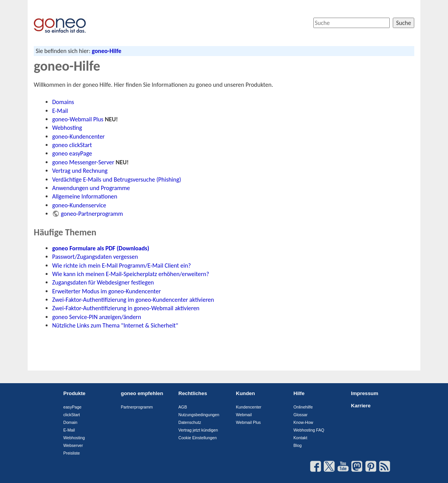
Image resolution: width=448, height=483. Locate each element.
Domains (63, 102)
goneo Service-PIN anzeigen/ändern (97, 317)
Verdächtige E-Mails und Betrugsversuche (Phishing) (117, 179)
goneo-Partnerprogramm (92, 214)
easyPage (72, 407)
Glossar (301, 415)
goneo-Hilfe (106, 51)
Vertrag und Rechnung (80, 171)
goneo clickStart (72, 145)
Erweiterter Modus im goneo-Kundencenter (106, 291)
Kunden (245, 393)
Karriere (361, 406)
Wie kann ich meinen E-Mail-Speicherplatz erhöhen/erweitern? (131, 274)
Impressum (365, 393)
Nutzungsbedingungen (199, 415)
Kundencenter (249, 407)
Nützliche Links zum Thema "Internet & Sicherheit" (115, 325)
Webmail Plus (248, 422)
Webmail (244, 415)
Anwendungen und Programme (91, 188)
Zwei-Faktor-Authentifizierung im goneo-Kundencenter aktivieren (133, 300)
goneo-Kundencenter (78, 136)
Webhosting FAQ (309, 430)
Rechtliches (193, 393)
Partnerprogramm (137, 407)
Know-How (303, 422)
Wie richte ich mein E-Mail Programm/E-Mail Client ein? (122, 265)
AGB (183, 407)
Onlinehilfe (303, 407)
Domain (70, 422)
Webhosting (67, 128)
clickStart (72, 415)
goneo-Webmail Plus (78, 119)
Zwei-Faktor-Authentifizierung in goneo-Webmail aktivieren (126, 308)
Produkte (74, 393)
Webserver (73, 445)
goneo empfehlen (142, 393)
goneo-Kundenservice (79, 205)
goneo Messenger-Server (83, 162)
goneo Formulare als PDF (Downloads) (101, 248)
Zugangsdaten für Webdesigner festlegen (103, 282)
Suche (404, 23)
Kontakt (300, 438)
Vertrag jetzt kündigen (198, 430)
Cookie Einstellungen (198, 438)
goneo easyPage (72, 153)
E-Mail (60, 111)
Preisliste (72, 453)
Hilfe (299, 393)
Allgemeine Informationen (85, 196)
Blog (297, 445)
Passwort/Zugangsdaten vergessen (95, 257)
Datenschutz (190, 422)
